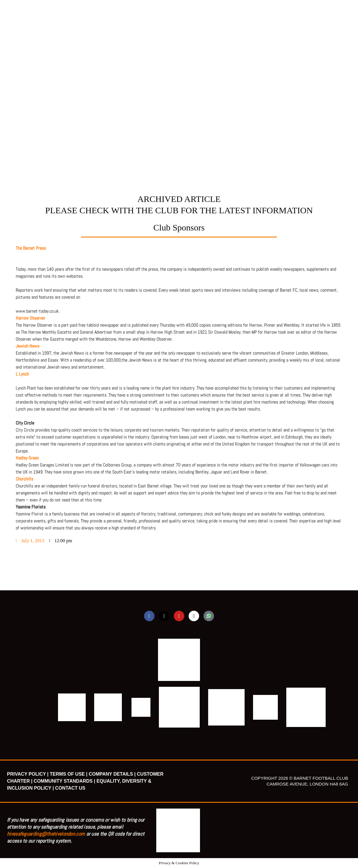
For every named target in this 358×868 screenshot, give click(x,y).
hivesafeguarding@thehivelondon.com (46, 834)
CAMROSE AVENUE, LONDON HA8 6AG (307, 784)
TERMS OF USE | (69, 774)
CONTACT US (70, 788)
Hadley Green (27, 458)
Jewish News (28, 346)
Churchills (24, 479)
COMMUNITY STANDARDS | (65, 781)
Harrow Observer (31, 318)
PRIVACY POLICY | (28, 774)
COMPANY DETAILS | (112, 774)
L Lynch (22, 374)
